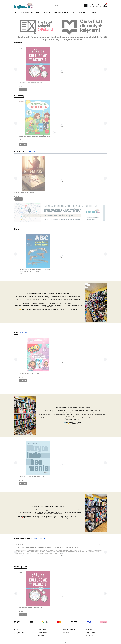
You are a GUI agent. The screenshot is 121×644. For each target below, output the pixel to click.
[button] (86, 6)
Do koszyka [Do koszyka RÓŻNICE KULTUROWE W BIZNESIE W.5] (23, 90)
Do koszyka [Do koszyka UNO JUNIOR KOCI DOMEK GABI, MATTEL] (23, 380)
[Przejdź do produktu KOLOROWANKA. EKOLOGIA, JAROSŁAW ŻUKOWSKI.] (38, 117)
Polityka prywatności (91, 632)
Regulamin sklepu (90, 635)
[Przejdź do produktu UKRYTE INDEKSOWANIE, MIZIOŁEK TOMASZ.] (38, 458)
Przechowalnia (42, 635)
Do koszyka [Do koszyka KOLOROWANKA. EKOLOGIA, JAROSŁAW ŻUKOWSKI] (23, 145)
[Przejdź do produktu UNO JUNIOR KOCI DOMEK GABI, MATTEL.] (38, 354)
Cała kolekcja (31, 152)
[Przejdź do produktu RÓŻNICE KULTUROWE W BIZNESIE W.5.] (38, 64)
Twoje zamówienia (43, 632)
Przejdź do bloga (39, 539)
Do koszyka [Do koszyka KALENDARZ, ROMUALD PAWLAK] (19, 199)
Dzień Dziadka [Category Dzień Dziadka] (20, 545)
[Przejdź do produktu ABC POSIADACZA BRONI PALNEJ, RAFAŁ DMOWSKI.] (38, 251)
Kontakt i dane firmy (19, 632)
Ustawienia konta (42, 634)
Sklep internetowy (60, 642)
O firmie (16, 634)
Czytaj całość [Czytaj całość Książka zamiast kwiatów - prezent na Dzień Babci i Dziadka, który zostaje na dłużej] (19, 556)
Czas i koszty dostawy (67, 634)
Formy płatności (66, 632)
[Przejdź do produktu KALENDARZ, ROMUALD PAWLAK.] (33, 173)
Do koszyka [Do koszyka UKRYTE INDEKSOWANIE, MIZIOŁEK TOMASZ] (23, 483)
